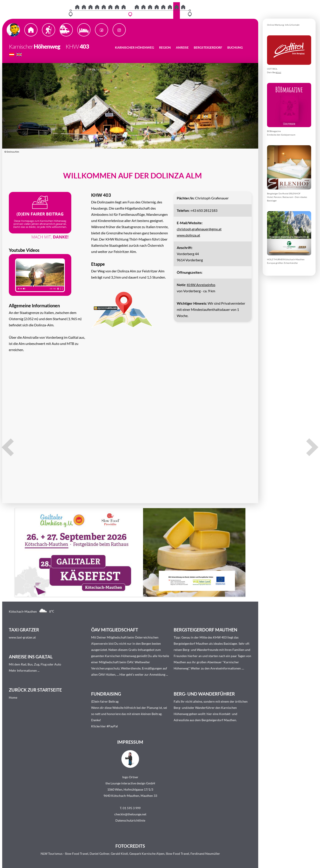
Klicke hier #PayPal (104, 726)
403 (84, 46)
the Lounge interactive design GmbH (130, 783)
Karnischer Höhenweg (135, 47)
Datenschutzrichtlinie (130, 820)
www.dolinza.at (188, 235)
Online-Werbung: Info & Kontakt (283, 25)
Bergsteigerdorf (208, 47)
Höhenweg (47, 46)
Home (13, 697)
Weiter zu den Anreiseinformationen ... (217, 668)
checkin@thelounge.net (130, 814)
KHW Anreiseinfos (201, 285)
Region (165, 47)
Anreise (182, 47)
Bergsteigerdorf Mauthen (191, 643)
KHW (70, 46)
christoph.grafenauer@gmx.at (199, 229)
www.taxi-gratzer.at (22, 637)
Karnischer (21, 46)
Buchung (235, 47)
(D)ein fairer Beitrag (105, 701)
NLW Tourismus (52, 854)
